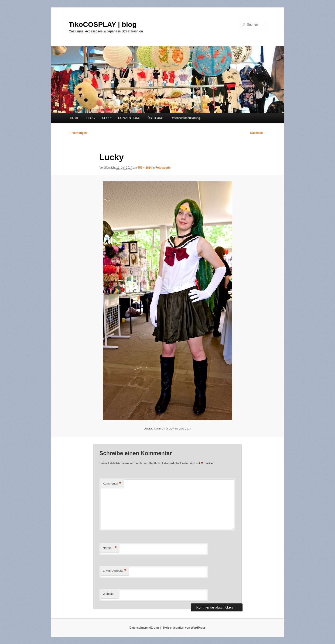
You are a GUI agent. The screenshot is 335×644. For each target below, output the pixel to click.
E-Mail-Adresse (115, 571)
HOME (74, 118)
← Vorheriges (78, 133)
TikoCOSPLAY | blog (103, 24)
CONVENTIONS (129, 118)
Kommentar (112, 484)
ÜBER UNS (156, 118)
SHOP (106, 118)
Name (110, 548)
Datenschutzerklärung (185, 118)
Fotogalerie (163, 168)
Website (108, 594)
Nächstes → (258, 133)
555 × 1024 (145, 168)
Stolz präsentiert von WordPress (184, 628)
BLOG (91, 118)
